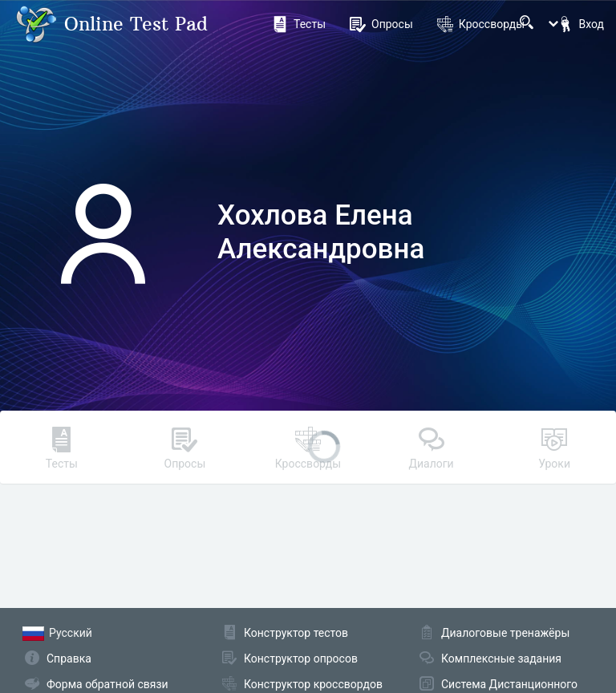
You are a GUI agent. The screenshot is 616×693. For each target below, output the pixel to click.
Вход (581, 24)
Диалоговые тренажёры (505, 633)
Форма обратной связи (107, 684)
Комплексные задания (501, 659)
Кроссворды (481, 24)
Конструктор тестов (296, 633)
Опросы (381, 24)
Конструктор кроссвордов (313, 684)
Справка (69, 659)
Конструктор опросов (301, 659)
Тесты (299, 24)
